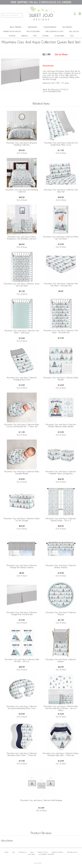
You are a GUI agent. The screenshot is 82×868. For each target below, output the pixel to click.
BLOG (32, 852)
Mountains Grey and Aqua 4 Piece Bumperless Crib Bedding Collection (22, 238)
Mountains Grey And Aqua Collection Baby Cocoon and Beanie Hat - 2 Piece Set (22, 425)
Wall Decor (74, 31)
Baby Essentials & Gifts (55, 31)
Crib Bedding (32, 27)
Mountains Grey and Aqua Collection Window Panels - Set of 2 (61, 519)
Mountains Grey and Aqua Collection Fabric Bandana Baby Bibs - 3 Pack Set (61, 754)
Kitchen (45, 36)
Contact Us (23, 852)
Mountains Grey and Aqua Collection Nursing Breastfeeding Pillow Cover (22, 707)
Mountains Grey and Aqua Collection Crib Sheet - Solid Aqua (22, 332)
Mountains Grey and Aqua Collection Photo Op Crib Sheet (61, 238)
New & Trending (16, 27)
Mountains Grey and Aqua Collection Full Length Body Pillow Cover (61, 144)
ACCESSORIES (59, 36)
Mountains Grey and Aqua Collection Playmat (61, 613)
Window (25, 36)
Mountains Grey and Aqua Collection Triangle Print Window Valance (22, 566)
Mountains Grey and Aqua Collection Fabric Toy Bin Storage (22, 519)
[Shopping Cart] (80, 14)
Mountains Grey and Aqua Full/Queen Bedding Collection (22, 144)
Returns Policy (72, 852)
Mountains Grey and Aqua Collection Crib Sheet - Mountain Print (61, 331)
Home (7, 852)
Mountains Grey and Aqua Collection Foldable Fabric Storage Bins (61, 472)
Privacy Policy (43, 852)
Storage (12, 36)
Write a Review (7, 840)
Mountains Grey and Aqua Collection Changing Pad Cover (22, 379)
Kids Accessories (33, 31)
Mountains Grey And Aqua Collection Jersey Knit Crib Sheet (22, 285)
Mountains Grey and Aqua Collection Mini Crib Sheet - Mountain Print (61, 285)
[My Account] (75, 14)
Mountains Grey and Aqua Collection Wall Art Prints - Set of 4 (22, 660)
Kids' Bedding (67, 27)
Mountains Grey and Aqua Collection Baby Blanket (61, 379)
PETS (35, 36)
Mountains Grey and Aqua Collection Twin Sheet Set (61, 191)
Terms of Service (58, 852)
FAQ (14, 852)
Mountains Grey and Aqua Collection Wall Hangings (41, 800)
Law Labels (31, 854)
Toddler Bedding (50, 27)
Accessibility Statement (47, 854)
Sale (72, 36)
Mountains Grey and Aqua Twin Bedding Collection (22, 191)
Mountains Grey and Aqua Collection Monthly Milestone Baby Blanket (61, 425)
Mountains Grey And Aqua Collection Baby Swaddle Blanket (22, 472)
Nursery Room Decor (12, 31)
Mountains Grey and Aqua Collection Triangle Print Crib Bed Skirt (22, 613)
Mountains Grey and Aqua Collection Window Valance (61, 566)
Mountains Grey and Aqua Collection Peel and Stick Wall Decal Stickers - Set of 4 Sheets (61, 708)
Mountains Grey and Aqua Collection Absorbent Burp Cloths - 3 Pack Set (22, 754)
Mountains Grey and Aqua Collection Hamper (61, 660)
